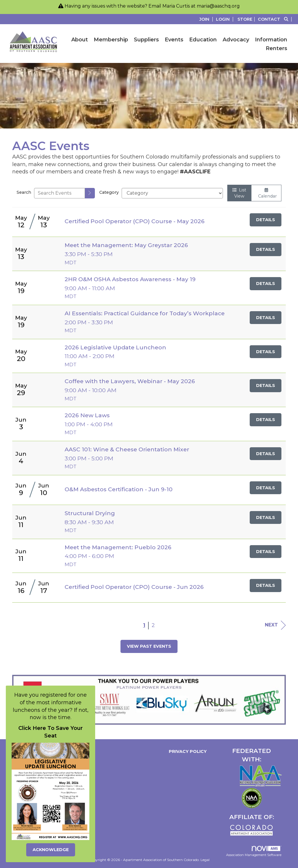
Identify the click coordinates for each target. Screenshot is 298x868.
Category (109, 192)
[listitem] (207, 19)
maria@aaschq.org (218, 6)
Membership (111, 40)
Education (203, 40)
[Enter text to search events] (60, 193)
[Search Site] (289, 19)
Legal (205, 860)
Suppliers (146, 40)
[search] (90, 193)
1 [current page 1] (144, 625)
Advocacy (236, 40)
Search (24, 192)
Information (271, 40)
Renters (276, 48)
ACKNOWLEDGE (51, 850)
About (80, 40)
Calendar (266, 193)
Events (174, 40)
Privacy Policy (187, 751)
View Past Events (149, 646)
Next (275, 625)
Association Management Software (254, 851)
